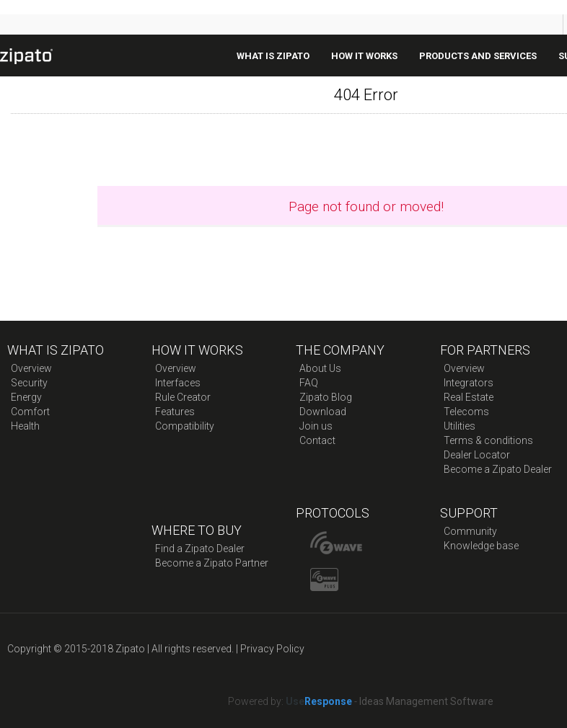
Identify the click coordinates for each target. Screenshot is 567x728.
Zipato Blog (326, 397)
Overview (31, 368)
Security (29, 383)
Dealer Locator (477, 455)
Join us (316, 426)
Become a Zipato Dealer (498, 469)
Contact (317, 440)
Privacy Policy (272, 649)
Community (470, 531)
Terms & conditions (488, 440)
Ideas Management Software (426, 701)
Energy (26, 397)
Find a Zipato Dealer (200, 549)
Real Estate (469, 397)
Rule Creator (183, 397)
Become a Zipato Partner (212, 563)
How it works (364, 56)
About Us (320, 368)
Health (25, 426)
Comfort (30, 412)
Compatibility (185, 426)
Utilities (460, 426)
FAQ (309, 383)
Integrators (469, 383)
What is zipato (273, 56)
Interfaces (178, 383)
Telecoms (466, 412)
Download (323, 412)
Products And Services (478, 56)
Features (175, 412)
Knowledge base (481, 546)
